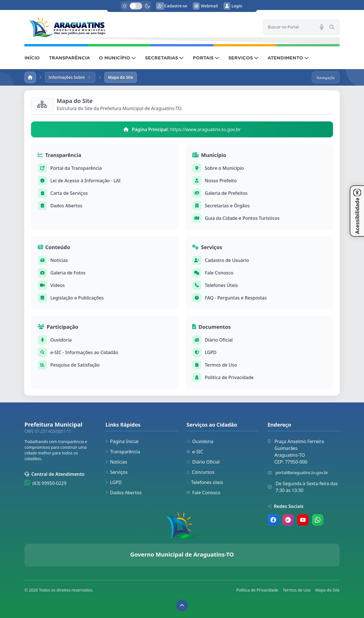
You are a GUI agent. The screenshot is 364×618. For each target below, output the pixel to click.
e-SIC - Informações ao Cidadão (84, 352)
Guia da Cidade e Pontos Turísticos (242, 218)
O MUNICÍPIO (117, 58)
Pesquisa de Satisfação (75, 365)
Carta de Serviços (69, 193)
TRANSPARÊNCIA (69, 58)
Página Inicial (122, 441)
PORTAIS (206, 58)
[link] (140, 27)
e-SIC (195, 452)
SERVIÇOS (243, 58)
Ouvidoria (61, 340)
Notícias (59, 260)
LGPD (211, 352)
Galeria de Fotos (68, 273)
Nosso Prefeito (221, 181)
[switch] (136, 6)
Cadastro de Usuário (227, 260)
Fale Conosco (219, 273)
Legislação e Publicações (77, 298)
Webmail (205, 6)
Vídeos (58, 285)
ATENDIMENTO (288, 58)
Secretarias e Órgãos (227, 206)
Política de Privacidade (229, 377)
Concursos (200, 472)
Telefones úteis (205, 482)
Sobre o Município (224, 168)
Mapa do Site (327, 590)
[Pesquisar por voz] (322, 27)
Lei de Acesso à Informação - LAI (85, 181)
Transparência (123, 452)
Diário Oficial (219, 340)
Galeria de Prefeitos (226, 193)
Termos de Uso (221, 365)
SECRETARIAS (164, 58)
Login (233, 6)
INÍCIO (32, 58)
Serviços (117, 472)
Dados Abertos (66, 206)
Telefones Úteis (221, 285)
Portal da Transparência (76, 168)
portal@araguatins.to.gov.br (302, 473)
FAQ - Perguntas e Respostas (236, 298)
